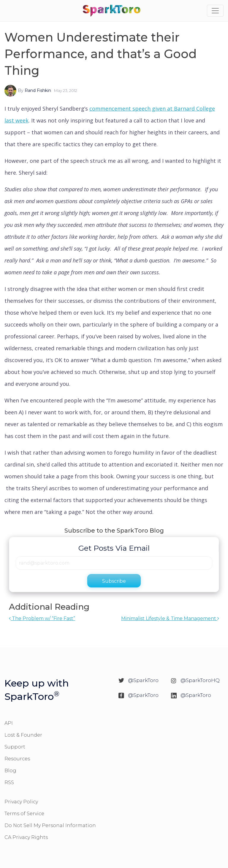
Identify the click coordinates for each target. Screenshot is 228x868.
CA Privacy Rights (26, 837)
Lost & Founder (23, 735)
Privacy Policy (21, 802)
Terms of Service (24, 814)
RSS (9, 782)
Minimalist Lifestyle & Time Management (170, 618)
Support (15, 747)
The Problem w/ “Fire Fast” (42, 618)
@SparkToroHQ (200, 680)
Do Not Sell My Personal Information (50, 825)
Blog (10, 771)
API (9, 723)
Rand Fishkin (38, 90)
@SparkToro (143, 680)
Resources (17, 759)
